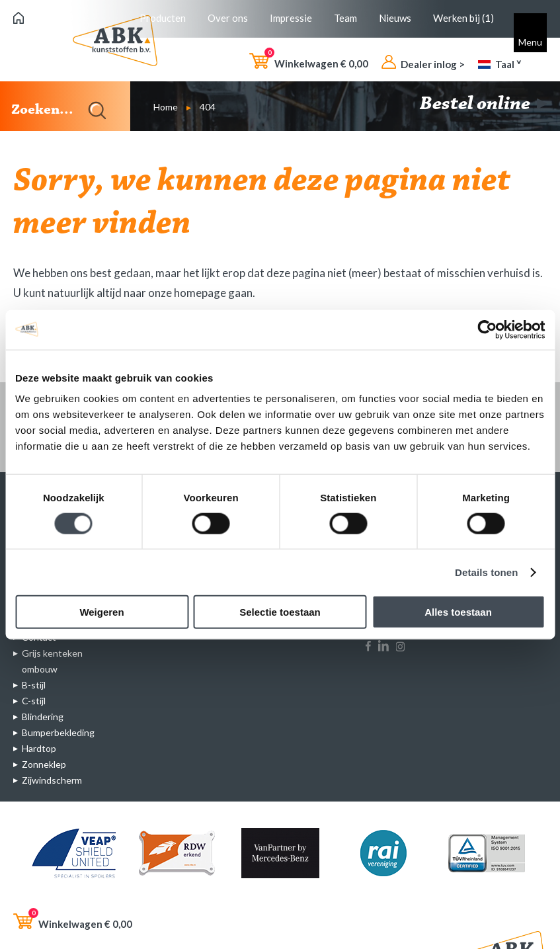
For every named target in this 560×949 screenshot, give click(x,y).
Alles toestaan (458, 612)
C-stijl (34, 701)
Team (345, 18)
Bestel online (483, 104)
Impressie (291, 18)
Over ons (228, 18)
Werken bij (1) (463, 18)
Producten (163, 18)
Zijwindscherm (52, 780)
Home (166, 107)
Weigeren (101, 612)
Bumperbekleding (58, 732)
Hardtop (39, 748)
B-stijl (34, 685)
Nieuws (395, 18)
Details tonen (486, 572)
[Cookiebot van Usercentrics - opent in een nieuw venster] (487, 329)
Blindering (43, 717)
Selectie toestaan (280, 612)
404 (208, 107)
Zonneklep (44, 764)
